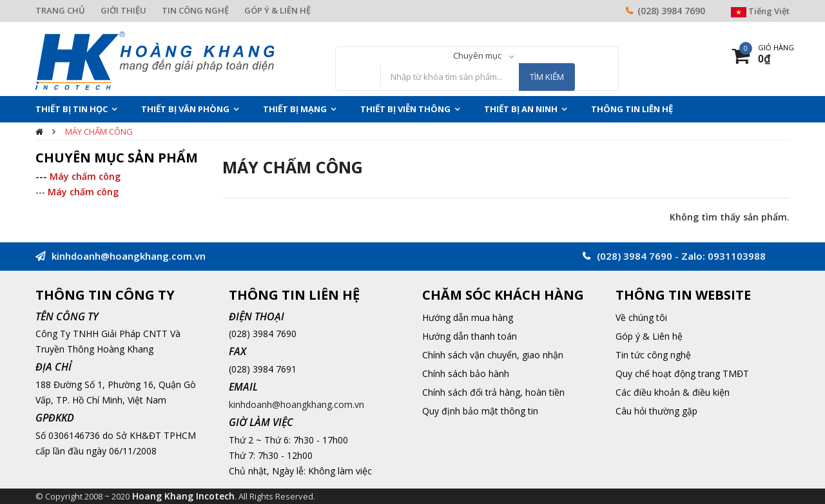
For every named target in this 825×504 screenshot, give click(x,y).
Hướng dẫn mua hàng (468, 317)
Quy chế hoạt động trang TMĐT (682, 373)
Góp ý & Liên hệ (649, 336)
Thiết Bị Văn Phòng (185, 109)
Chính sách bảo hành (466, 373)
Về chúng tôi (641, 317)
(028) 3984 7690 (671, 11)
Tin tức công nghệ (653, 355)
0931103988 (737, 256)
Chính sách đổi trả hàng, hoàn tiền (493, 392)
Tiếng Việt (760, 11)
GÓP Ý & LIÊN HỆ (277, 10)
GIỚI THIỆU (123, 10)
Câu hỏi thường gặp (656, 411)
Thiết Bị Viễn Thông (405, 109)
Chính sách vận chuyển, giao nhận (493, 355)
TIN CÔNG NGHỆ (195, 10)
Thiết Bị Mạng (295, 109)
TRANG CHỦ (60, 10)
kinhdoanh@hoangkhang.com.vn (296, 404)
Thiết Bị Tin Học (72, 109)
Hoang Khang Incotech (183, 496)
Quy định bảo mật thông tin (480, 411)
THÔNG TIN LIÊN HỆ (632, 109)
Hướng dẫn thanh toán (470, 336)
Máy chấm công (99, 131)
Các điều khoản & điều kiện (673, 392)
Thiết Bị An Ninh (521, 109)
